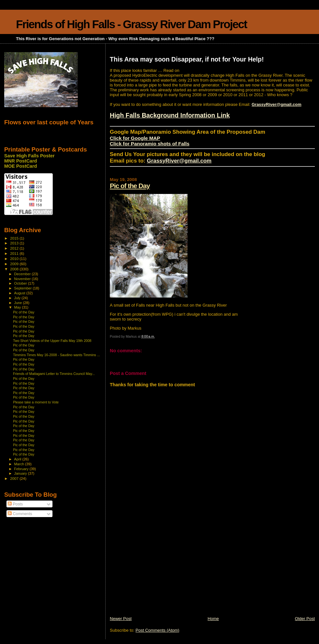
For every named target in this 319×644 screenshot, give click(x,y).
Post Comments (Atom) (158, 630)
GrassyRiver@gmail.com (277, 104)
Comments (20, 514)
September (24, 288)
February (22, 469)
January (21, 473)
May (18, 307)
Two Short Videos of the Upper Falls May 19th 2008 (52, 341)
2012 (15, 248)
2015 (15, 238)
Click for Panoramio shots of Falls (150, 144)
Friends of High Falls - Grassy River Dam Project (131, 24)
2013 (15, 243)
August (20, 293)
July (18, 298)
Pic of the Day (130, 186)
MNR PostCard (21, 161)
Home (213, 619)
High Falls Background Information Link (170, 115)
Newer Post (121, 619)
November (23, 279)
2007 (15, 478)
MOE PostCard (21, 166)
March (20, 464)
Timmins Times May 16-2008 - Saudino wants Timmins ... (56, 355)
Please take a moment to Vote (36, 402)
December (23, 274)
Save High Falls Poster (29, 156)
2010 (15, 259)
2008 (15, 269)
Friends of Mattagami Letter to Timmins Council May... (54, 374)
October (21, 283)
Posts (15, 504)
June (19, 303)
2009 (15, 264)
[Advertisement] (158, 571)
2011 (15, 253)
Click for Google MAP (135, 138)
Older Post (305, 619)
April (18, 459)
